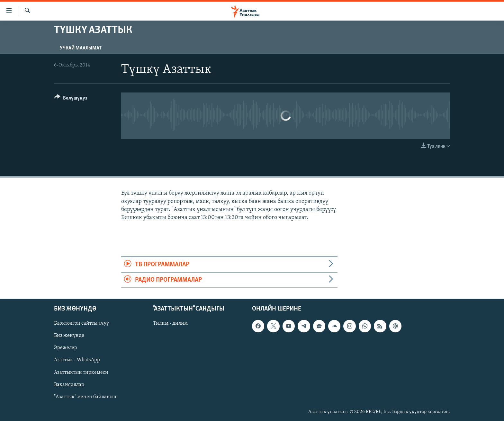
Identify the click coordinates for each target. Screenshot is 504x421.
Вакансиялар (69, 384)
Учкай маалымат (81, 48)
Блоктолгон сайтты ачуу (81, 323)
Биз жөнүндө (69, 336)
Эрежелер (66, 348)
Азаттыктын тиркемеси (81, 372)
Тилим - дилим (170, 323)
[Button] (71, 99)
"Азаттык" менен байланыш (86, 397)
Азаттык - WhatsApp (77, 360)
